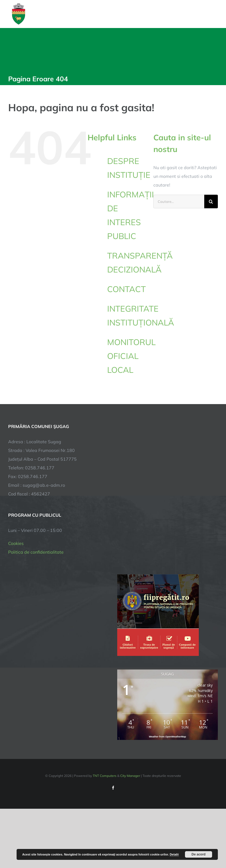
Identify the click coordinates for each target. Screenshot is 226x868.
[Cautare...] (179, 201)
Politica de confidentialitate (36, 552)
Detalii (174, 854)
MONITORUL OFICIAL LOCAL (131, 356)
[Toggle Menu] (215, 14)
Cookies (16, 543)
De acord (198, 854)
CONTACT (126, 289)
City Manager (130, 776)
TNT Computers (105, 776)
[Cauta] (211, 201)
